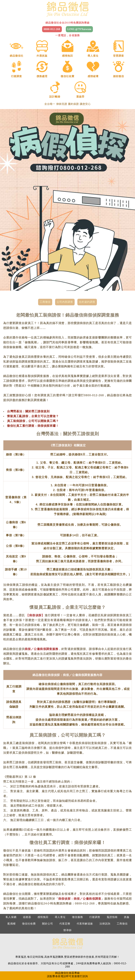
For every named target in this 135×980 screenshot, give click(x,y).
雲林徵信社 (126, 963)
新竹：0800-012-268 (53, 957)
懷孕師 (67, 899)
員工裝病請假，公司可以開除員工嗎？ (33, 390)
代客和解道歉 (85, 893)
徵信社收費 (29, 893)
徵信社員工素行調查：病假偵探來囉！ (33, 395)
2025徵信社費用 (118, 970)
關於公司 (48, 893)
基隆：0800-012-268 (24, 957)
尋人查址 (60, 886)
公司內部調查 (65, 271)
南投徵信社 (110, 963)
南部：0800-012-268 (82, 950)
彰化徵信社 (93, 963)
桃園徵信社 (26, 963)
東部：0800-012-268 (111, 950)
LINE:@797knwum (79, 29)
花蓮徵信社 (98, 970)
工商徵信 (45, 271)
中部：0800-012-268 (53, 950)
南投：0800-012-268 (82, 957)
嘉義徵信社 (14, 970)
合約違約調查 (87, 271)
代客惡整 (65, 893)
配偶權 (12, 893)
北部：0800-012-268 (24, 950)
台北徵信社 (9, 963)
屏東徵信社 (64, 970)
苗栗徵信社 (59, 963)
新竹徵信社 (42, 963)
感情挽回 (43, 886)
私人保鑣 (11, 886)
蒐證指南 (112, 886)
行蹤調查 (95, 886)
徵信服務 (78, 886)
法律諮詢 (105, 893)
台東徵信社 (81, 970)
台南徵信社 (31, 970)
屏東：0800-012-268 (111, 957)
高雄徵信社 (47, 970)
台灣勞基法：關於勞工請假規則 (28, 381)
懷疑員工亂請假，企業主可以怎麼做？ (33, 385)
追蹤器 (27, 886)
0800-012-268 (52, 29)
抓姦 (127, 886)
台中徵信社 (76, 963)
